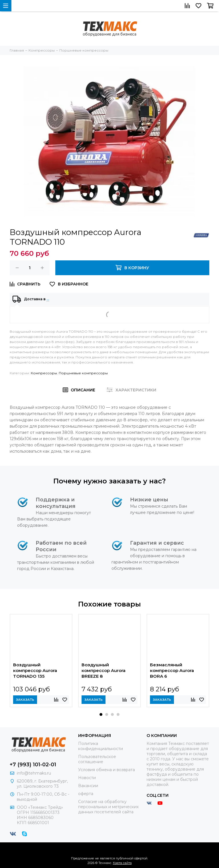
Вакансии (88, 786)
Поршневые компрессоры (83, 373)
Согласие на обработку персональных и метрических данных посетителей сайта (108, 807)
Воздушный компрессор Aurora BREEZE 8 (104, 670)
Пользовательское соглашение (97, 759)
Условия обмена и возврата (107, 770)
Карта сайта (122, 863)
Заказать (25, 700)
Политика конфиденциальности (101, 746)
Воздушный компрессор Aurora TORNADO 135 (35, 670)
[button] (101, 714)
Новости (87, 778)
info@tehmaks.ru (34, 773)
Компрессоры (44, 373)
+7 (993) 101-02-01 (33, 765)
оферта (86, 794)
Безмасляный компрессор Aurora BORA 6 (172, 670)
